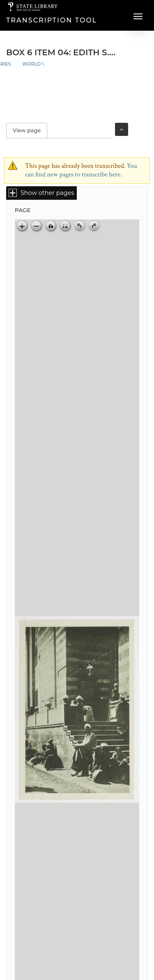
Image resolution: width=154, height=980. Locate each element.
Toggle (122, 129)
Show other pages (47, 193)
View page (30, 130)
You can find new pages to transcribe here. (81, 170)
